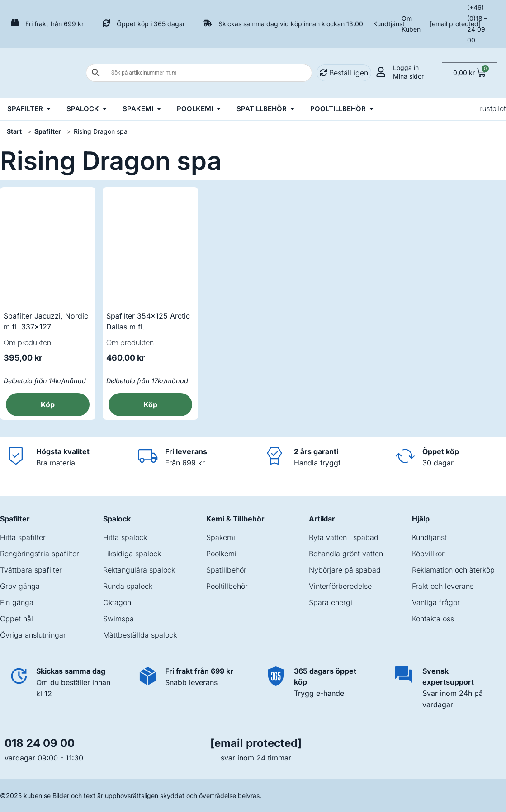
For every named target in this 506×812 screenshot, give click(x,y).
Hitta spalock (125, 537)
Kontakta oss (433, 619)
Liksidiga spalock (132, 554)
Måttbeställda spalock (140, 635)
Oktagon (117, 602)
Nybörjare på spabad (345, 570)
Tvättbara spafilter (31, 570)
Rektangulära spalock (139, 570)
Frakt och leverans (443, 586)
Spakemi (221, 537)
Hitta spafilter (23, 537)
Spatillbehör (226, 570)
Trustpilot (491, 109)
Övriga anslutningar (33, 635)
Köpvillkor (428, 554)
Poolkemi (221, 554)
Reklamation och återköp (453, 570)
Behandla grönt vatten (346, 554)
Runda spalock (128, 586)
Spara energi (331, 602)
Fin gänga (17, 602)
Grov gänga (20, 586)
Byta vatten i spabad (344, 537)
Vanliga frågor (436, 602)
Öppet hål (17, 619)
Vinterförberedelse (340, 586)
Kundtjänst (389, 24)
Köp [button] (48, 404)
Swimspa (118, 619)
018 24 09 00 (40, 743)
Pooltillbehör (227, 586)
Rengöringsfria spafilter (40, 554)
